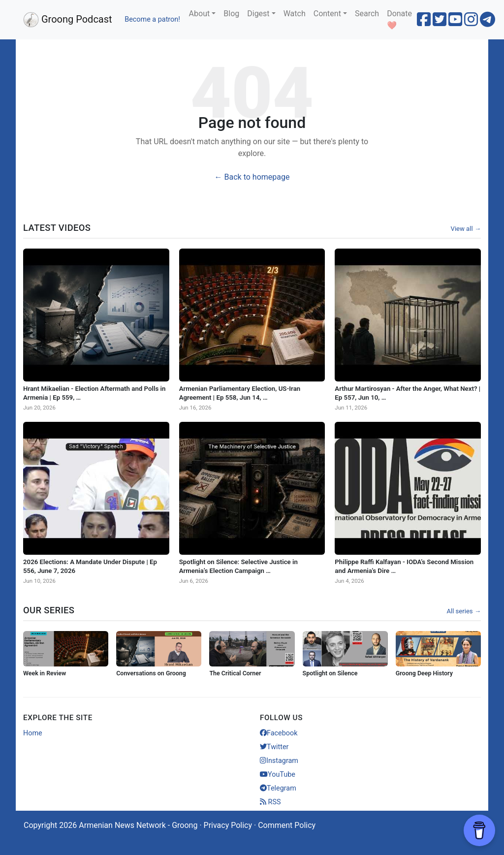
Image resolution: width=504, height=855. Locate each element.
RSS (270, 802)
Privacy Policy (228, 825)
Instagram (279, 761)
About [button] (200, 14)
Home (33, 733)
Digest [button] (258, 14)
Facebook (279, 733)
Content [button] (327, 14)
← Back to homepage (252, 177)
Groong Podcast (68, 20)
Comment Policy (287, 825)
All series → (464, 611)
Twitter (274, 747)
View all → (466, 229)
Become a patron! (152, 19)
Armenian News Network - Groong (138, 825)
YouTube (278, 775)
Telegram (278, 788)
